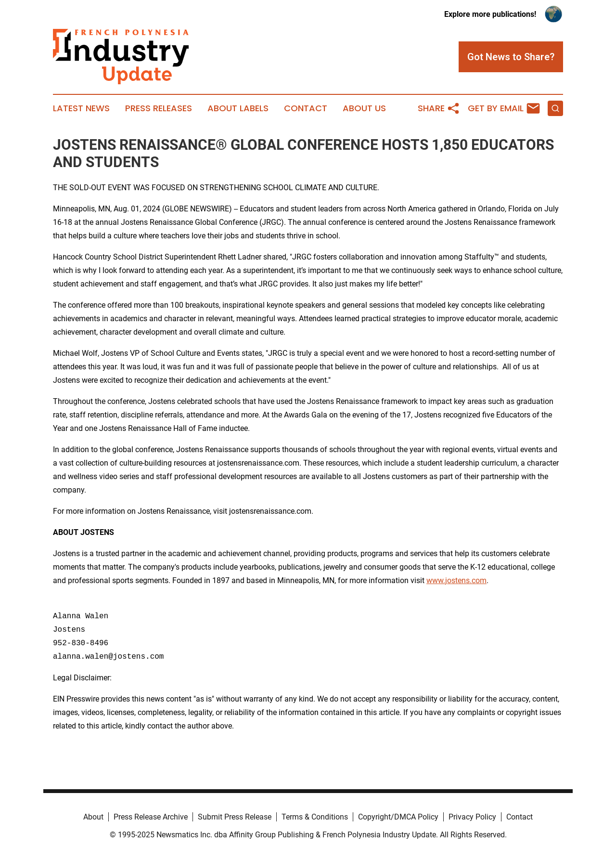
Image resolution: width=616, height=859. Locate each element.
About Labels (238, 108)
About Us (364, 108)
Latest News (81, 108)
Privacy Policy (472, 817)
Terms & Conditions (315, 817)
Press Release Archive (151, 817)
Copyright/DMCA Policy (398, 817)
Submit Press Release (235, 817)
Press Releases (159, 108)
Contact (306, 108)
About (93, 817)
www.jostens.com (456, 580)
